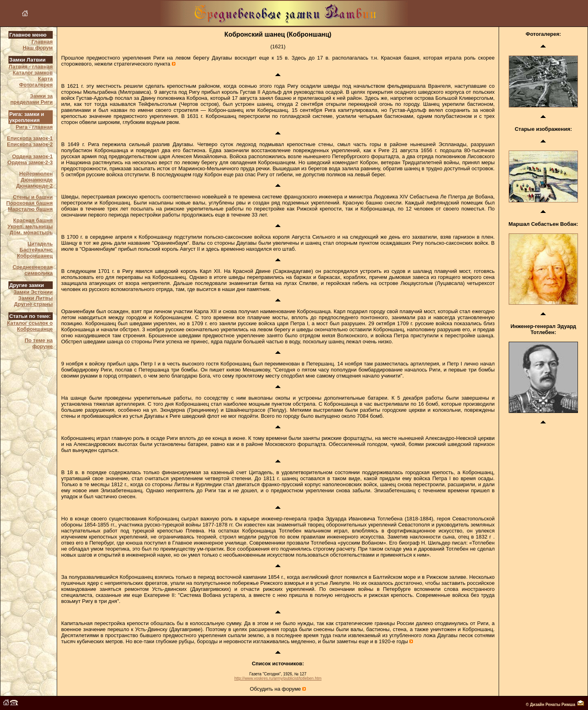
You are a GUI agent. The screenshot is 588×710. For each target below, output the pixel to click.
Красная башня (33, 220)
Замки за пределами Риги (32, 99)
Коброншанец (35, 256)
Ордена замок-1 (32, 156)
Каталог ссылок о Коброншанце (30, 326)
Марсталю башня (31, 209)
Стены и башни (33, 197)
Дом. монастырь (31, 232)
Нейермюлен (36, 174)
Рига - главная (34, 127)
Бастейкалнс (36, 250)
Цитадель (40, 244)
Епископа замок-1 (30, 138)
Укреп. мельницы (30, 226)
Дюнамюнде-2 (34, 186)
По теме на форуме (39, 343)
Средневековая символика (33, 270)
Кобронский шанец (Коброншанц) (278, 34)
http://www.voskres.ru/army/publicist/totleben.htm (278, 678)
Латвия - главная (31, 67)
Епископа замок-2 (30, 144)
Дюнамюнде (37, 180)
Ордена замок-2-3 (30, 162)
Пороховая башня (30, 203)
